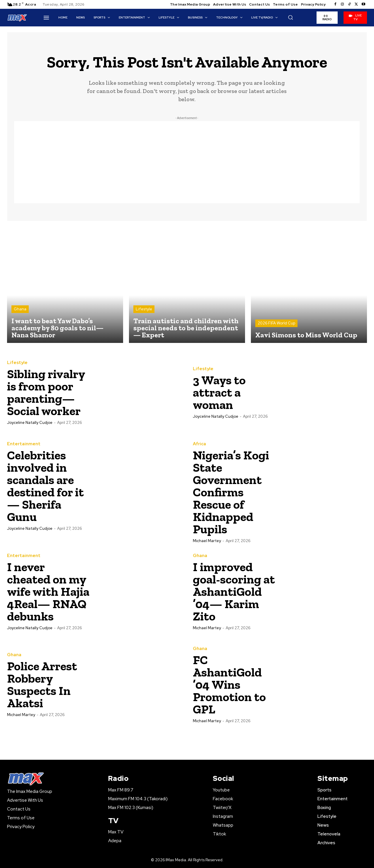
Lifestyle (144, 309)
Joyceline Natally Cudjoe (30, 423)
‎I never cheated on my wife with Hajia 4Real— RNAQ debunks (48, 592)
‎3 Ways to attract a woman (219, 392)
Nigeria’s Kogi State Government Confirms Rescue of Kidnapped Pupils (231, 492)
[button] (290, 17)
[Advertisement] (187, 162)
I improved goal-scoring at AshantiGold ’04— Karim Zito (234, 592)
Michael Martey (207, 541)
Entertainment (24, 444)
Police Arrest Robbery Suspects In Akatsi (42, 685)
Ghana (20, 309)
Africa (199, 444)
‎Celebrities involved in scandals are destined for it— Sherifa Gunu (45, 486)
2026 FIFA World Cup (276, 323)
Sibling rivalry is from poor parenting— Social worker (46, 392)
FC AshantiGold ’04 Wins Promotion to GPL (229, 685)
